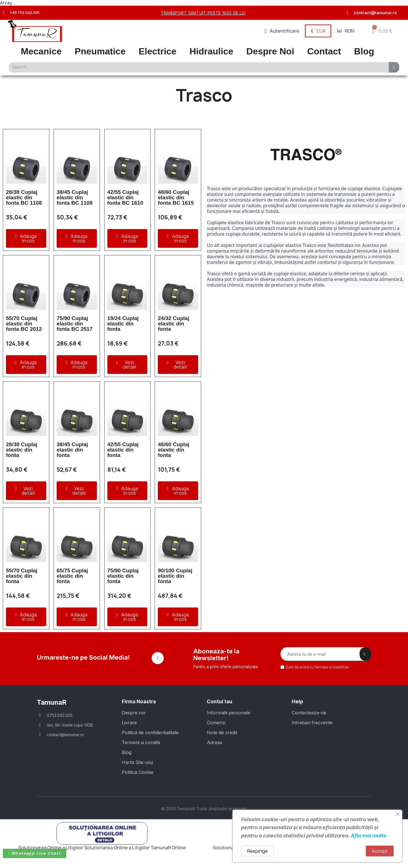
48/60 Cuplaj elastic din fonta (174, 450)
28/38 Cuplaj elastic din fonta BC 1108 (24, 197)
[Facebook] (158, 658)
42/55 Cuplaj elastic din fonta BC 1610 (125, 197)
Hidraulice (212, 51)
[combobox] (197, 67)
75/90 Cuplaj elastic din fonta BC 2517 (75, 324)
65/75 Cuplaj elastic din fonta (72, 576)
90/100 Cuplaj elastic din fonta (175, 576)
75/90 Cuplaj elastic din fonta (123, 576)
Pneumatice (100, 51)
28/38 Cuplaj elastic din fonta (22, 450)
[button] (382, 31)
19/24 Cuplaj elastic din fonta (123, 324)
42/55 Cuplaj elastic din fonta (123, 450)
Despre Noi (270, 51)
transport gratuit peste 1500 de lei (203, 13)
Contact (324, 51)
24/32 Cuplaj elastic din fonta (174, 324)
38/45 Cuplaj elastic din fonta (72, 450)
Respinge (257, 851)
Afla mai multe (369, 836)
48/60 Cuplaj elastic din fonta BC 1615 (176, 197)
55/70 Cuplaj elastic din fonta (22, 576)
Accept (380, 851)
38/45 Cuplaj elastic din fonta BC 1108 (75, 197)
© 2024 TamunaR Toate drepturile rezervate (204, 808)
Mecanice (41, 51)
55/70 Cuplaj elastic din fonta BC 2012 (24, 324)
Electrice (157, 51)
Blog (364, 51)
